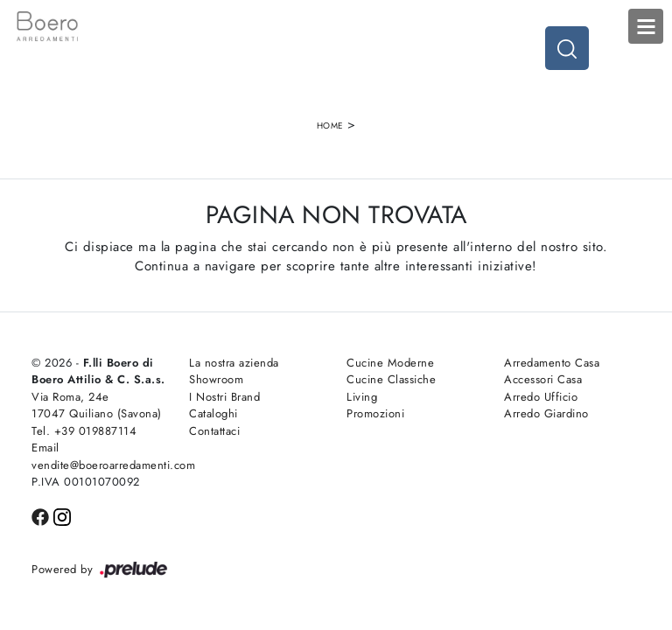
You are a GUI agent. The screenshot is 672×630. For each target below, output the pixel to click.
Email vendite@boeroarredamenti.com (100, 456)
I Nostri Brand (224, 397)
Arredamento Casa (552, 363)
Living (362, 397)
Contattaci (214, 431)
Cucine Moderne (390, 363)
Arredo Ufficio (541, 397)
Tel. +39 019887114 (84, 431)
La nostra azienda (234, 363)
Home (330, 126)
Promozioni (375, 413)
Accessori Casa (543, 379)
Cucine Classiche (391, 379)
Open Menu (646, 26)
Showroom (216, 379)
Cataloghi (213, 413)
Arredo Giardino (546, 413)
